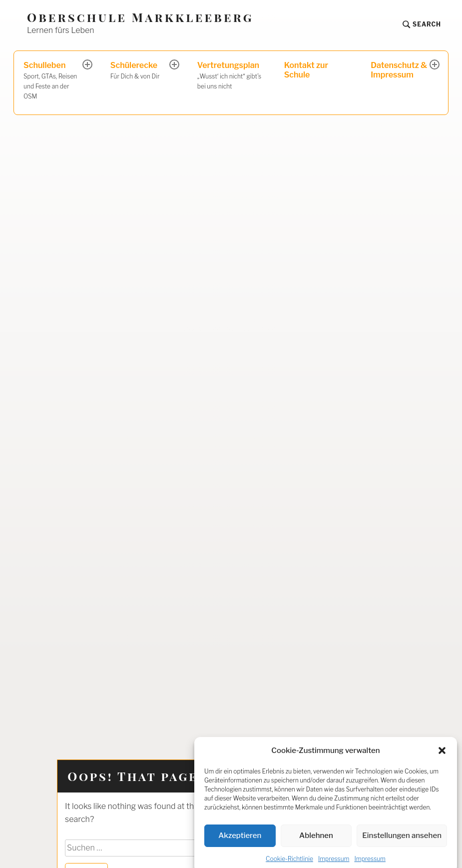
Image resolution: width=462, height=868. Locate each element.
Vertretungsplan (231, 76)
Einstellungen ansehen (402, 843)
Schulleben (54, 81)
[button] (442, 758)
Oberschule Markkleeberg (140, 17)
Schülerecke (141, 71)
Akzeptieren (240, 843)
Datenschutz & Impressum (399, 70)
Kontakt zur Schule (306, 70)
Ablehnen (316, 843)
